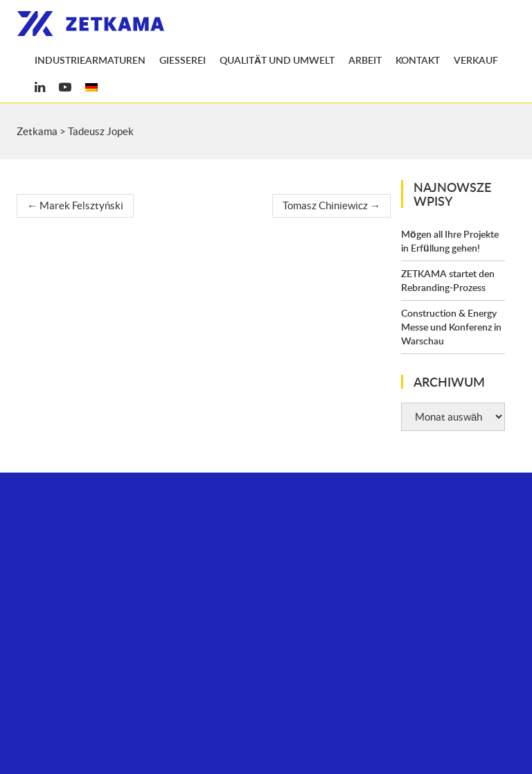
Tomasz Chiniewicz (331, 205)
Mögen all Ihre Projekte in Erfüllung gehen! (450, 241)
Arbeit (365, 60)
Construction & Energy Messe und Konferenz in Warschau (451, 327)
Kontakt (418, 60)
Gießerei (183, 60)
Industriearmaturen (90, 60)
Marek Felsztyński (75, 205)
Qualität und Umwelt (277, 60)
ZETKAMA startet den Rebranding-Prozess (448, 280)
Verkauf (476, 60)
